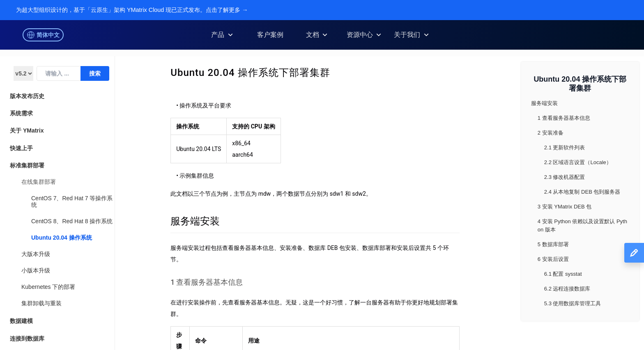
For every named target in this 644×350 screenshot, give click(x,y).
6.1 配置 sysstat (563, 274)
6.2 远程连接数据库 (567, 289)
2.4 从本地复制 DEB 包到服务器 (582, 192)
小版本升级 (36, 270)
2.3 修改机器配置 (565, 177)
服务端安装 (195, 221)
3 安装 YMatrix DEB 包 (565, 207)
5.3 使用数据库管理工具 (573, 303)
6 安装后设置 (553, 259)
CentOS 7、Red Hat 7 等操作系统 (72, 201)
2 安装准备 (551, 133)
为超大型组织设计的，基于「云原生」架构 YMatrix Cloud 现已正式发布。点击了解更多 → (132, 10)
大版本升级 (36, 254)
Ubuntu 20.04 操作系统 (62, 238)
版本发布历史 (27, 96)
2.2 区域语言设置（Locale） (578, 162)
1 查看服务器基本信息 (207, 282)
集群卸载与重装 (41, 303)
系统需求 (21, 113)
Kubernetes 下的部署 (48, 287)
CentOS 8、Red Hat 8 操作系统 (72, 221)
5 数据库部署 (553, 244)
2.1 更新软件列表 (565, 148)
